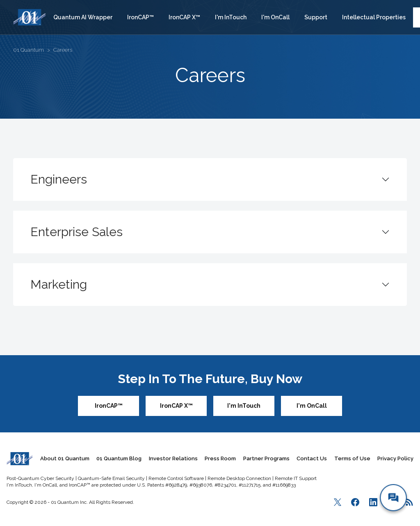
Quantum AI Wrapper (83, 17)
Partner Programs (266, 458)
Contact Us (312, 458)
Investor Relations (173, 458)
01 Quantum (29, 50)
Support (316, 17)
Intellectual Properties (374, 17)
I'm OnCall (275, 17)
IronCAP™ (140, 17)
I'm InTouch (231, 17)
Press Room (220, 458)
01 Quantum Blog (119, 458)
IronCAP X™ (184, 17)
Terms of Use (352, 458)
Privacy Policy (395, 458)
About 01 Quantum (65, 458)
